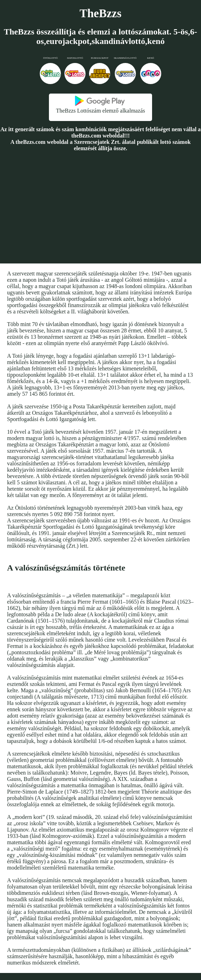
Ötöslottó (51, 58)
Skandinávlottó (125, 58)
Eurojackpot (100, 58)
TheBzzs (100, 13)
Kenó (150, 58)
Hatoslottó (75, 58)
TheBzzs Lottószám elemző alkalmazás (100, 111)
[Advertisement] (100, 207)
